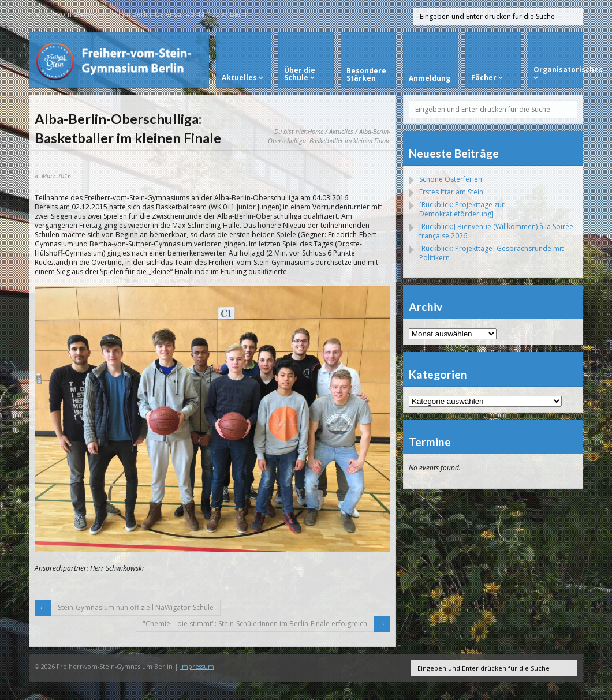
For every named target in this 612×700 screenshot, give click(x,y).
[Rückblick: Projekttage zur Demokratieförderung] (462, 209)
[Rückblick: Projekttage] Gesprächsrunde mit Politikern (491, 253)
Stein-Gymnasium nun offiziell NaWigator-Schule (136, 607)
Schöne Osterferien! (451, 179)
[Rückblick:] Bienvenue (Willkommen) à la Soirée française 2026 (496, 231)
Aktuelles (341, 131)
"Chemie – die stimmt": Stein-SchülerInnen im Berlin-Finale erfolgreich (255, 624)
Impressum (197, 666)
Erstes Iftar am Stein (451, 192)
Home (316, 131)
